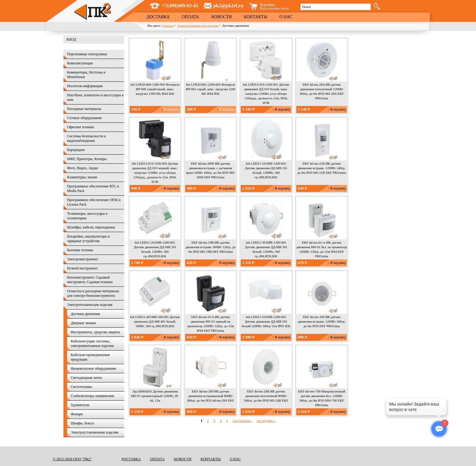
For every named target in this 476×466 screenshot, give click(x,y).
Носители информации (85, 86)
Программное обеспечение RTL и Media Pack (93, 188)
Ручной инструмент (82, 268)
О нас (286, 17)
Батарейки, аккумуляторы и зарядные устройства (88, 239)
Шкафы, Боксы (82, 423)
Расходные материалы (84, 109)
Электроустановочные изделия (95, 432)
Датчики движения (85, 314)
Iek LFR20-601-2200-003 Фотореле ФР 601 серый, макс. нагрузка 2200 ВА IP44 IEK (211, 89)
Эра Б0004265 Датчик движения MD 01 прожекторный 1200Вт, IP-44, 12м (155, 396)
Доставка (158, 17)
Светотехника (81, 387)
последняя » (266, 421)
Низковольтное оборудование (93, 368)
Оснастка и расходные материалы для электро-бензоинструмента (93, 293)
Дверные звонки (83, 323)
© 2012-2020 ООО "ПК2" (72, 459)
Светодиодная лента (86, 378)
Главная (168, 26)
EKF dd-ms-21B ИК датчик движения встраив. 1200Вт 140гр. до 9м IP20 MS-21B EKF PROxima (321, 168)
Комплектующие (80, 63)
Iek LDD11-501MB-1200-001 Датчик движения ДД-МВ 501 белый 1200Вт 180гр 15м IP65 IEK (266, 321)
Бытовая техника (80, 250)
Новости (221, 17)
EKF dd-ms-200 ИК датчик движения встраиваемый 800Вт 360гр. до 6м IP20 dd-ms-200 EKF (211, 396)
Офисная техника (81, 127)
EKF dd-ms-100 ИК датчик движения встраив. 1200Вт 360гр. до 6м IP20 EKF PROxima (322, 321)
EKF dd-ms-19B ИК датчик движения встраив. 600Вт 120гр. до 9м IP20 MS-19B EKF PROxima (211, 247)
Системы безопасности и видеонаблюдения (86, 138)
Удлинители (80, 405)
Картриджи (76, 150)
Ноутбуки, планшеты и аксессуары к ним (95, 97)
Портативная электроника (87, 54)
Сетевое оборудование (84, 118)
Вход (71, 39)
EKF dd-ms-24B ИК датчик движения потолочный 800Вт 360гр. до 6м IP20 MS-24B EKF (266, 396)
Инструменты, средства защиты (95, 332)
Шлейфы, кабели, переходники (91, 227)
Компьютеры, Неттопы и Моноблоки (86, 75)
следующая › (242, 421)
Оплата (190, 17)
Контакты (255, 17)
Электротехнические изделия (198, 26)
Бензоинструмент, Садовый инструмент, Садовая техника (90, 280)
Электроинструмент (83, 259)
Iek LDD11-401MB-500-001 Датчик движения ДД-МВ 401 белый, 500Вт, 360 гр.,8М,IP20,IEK (155, 321)
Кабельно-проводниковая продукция (90, 357)
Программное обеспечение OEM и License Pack (94, 202)
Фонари (77, 414)
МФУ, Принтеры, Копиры (87, 159)
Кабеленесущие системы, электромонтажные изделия (92, 343)
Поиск (306, 7)
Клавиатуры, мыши (82, 177)
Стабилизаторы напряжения (92, 396)
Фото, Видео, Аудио (83, 168)
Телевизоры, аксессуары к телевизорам (87, 216)
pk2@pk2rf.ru (228, 6)
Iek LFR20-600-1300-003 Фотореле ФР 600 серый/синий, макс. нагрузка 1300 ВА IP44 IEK (155, 89)
